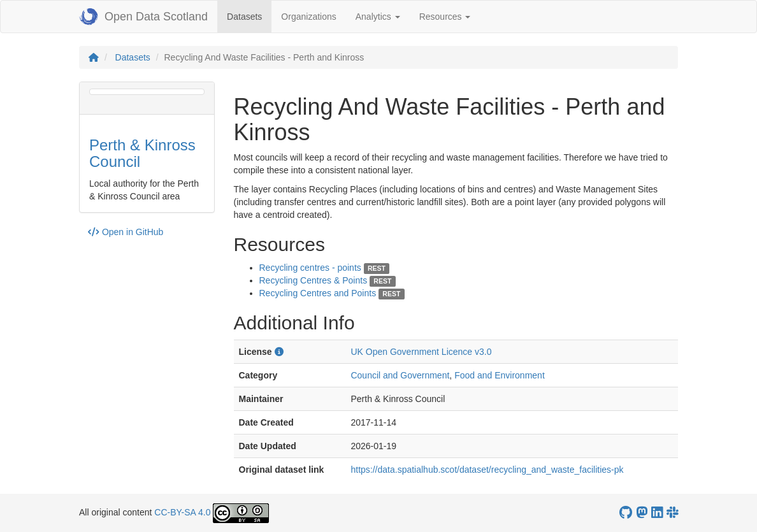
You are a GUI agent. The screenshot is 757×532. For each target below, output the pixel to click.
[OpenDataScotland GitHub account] (626, 513)
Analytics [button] (378, 17)
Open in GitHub (126, 232)
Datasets (249, 16)
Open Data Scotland (143, 17)
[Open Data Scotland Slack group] (672, 513)
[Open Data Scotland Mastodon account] (642, 513)
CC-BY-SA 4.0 (182, 512)
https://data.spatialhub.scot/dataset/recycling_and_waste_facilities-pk (487, 470)
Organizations (308, 17)
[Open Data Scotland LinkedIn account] (657, 513)
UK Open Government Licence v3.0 (421, 352)
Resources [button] (445, 17)
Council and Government (400, 375)
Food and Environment (500, 375)
